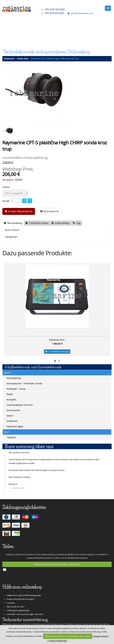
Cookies (9, 603)
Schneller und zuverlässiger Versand (23, 614)
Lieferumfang (60, 223)
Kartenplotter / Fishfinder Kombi (24, 383)
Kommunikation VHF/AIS (19, 405)
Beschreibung (13, 223)
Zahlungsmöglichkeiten (17, 610)
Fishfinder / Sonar (16, 389)
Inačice (6, 187)
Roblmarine (9, 59)
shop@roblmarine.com (82, 13)
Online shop (23, 59)
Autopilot (11, 399)
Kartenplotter (14, 378)
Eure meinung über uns (29, 446)
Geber (10, 416)
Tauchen (11, 437)
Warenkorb (49, 211)
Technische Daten (37, 223)
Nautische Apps (14, 426)
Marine (7, 373)
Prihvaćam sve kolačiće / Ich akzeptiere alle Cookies (57, 564)
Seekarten (12, 421)
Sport (7, 432)
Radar (9, 394)
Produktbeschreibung (57, 352)
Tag (77, 223)
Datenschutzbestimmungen (19, 599)
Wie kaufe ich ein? (14, 607)
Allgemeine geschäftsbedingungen (23, 595)
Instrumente (13, 410)
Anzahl (6, 201)
